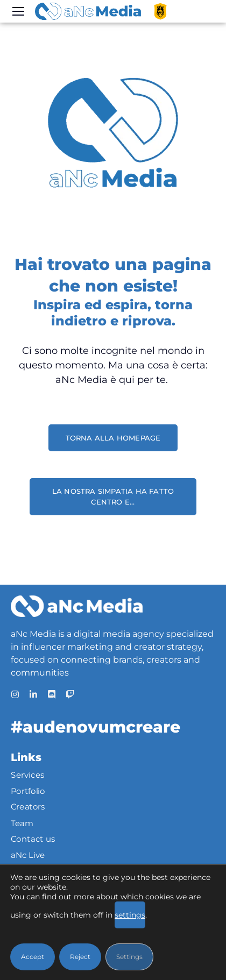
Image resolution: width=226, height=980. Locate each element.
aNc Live (28, 855)
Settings (129, 957)
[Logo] (88, 11)
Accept (33, 957)
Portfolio (28, 791)
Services (28, 775)
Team (22, 823)
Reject (80, 957)
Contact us (33, 839)
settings (130, 915)
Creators (28, 807)
